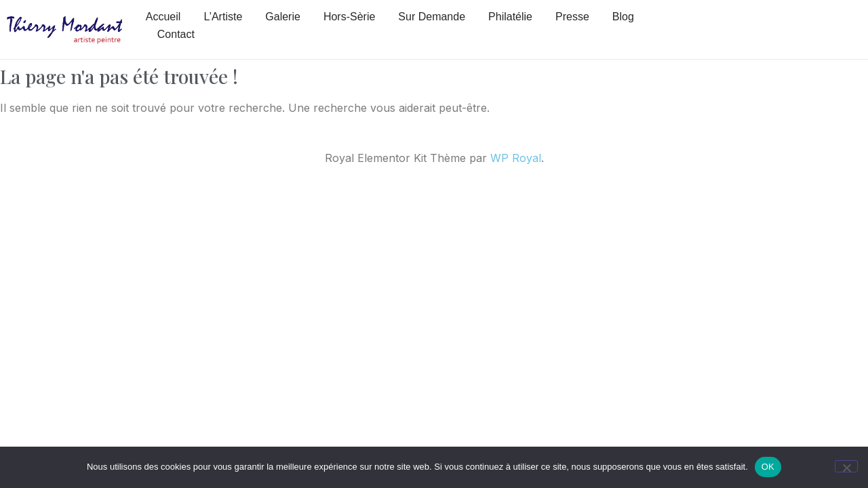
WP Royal (516, 158)
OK (768, 467)
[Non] (846, 466)
